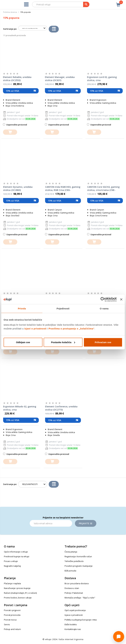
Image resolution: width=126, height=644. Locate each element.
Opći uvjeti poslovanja (75, 610)
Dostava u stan (72, 588)
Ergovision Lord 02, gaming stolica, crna (102, 79)
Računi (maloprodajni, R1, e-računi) (20, 593)
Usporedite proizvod (15, 125)
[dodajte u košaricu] (10, 132)
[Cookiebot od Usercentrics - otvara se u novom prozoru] (103, 299)
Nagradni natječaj (12, 566)
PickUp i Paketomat (74, 593)
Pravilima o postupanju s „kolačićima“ (71, 328)
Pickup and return (12, 629)
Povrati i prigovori (12, 610)
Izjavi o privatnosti (35, 328)
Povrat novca (10, 620)
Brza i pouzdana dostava (77, 583)
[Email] (51, 523)
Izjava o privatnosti (74, 615)
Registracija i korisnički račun (78, 556)
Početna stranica (10, 12)
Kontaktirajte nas (73, 629)
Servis (7, 624)
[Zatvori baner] (121, 299)
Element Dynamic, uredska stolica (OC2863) (18, 188)
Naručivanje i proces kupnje (17, 588)
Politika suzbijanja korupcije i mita (81, 620)
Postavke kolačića (63, 342)
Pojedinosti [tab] (63, 309)
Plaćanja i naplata (12, 583)
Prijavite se (86, 523)
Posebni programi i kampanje (79, 566)
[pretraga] (86, 4)
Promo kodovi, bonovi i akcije (18, 598)
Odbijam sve (23, 342)
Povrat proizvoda (12, 615)
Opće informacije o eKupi (16, 552)
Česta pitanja (71, 552)
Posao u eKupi (11, 561)
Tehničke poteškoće (74, 561)
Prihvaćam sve (103, 342)
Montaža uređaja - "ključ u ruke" (80, 598)
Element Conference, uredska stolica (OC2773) (61, 408)
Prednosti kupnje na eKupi (17, 556)
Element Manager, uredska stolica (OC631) (60, 79)
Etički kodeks (71, 624)
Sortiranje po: (10, 29)
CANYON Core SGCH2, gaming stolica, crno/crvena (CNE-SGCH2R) (103, 189)
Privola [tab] (22, 309)
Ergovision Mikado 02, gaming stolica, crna (20, 408)
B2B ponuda (70, 571)
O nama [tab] (104, 309)
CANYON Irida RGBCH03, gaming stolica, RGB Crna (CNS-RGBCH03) (63, 189)
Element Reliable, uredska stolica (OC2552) (17, 79)
